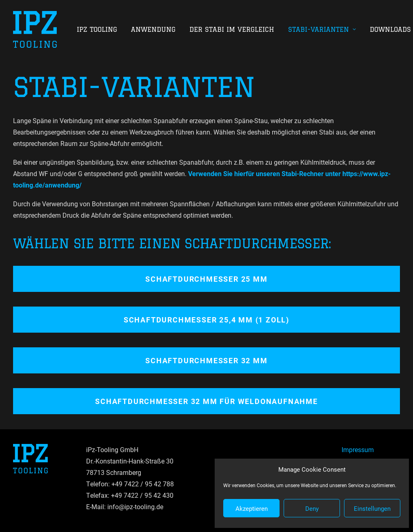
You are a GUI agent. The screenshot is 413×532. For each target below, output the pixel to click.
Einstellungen (372, 508)
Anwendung (153, 29)
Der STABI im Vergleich (232, 29)
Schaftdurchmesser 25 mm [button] (206, 279)
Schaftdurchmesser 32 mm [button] (206, 360)
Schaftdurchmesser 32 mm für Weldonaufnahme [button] (206, 401)
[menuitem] (100, 29)
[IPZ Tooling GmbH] (35, 29)
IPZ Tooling (97, 29)
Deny (312, 508)
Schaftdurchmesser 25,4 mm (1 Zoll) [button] (206, 320)
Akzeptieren (252, 508)
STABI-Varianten (322, 29)
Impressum (358, 449)
